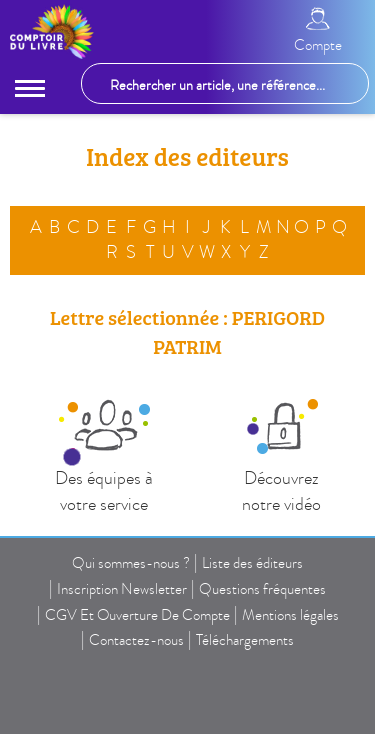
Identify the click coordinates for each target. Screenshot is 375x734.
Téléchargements (245, 640)
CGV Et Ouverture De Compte (137, 615)
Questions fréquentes (262, 589)
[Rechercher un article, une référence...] (225, 83)
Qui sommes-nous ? (131, 563)
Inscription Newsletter (122, 589)
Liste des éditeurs (252, 563)
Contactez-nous (136, 640)
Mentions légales (290, 615)
